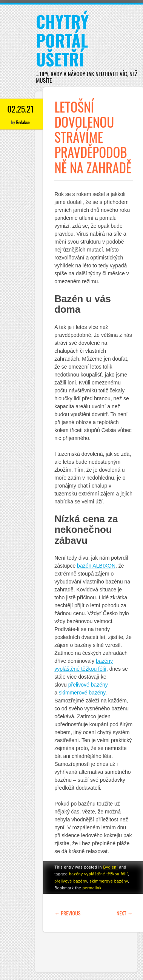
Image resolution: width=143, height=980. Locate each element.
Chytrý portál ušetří (62, 40)
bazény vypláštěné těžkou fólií (98, 874)
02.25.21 (20, 109)
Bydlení (110, 867)
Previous (67, 913)
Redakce (23, 122)
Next (125, 913)
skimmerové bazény (109, 881)
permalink (92, 888)
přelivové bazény (71, 881)
